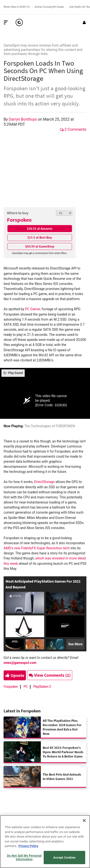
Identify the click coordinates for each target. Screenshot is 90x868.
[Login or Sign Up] (84, 22)
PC (26, 687)
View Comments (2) (50, 675)
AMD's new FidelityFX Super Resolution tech (37, 548)
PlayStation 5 (42, 687)
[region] (45, 842)
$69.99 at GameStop (40, 246)
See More (75, 644)
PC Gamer (33, 309)
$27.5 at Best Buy (40, 237)
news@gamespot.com (20, 663)
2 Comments (73, 129)
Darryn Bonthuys (23, 119)
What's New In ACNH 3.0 (17, 7)
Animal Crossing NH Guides (49, 7)
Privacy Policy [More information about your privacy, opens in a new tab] (28, 846)
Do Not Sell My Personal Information (24, 858)
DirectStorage (44, 482)
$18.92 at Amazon (40, 228)
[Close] (84, 820)
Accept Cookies (64, 858)
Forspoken (19, 220)
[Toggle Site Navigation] (6, 22)
